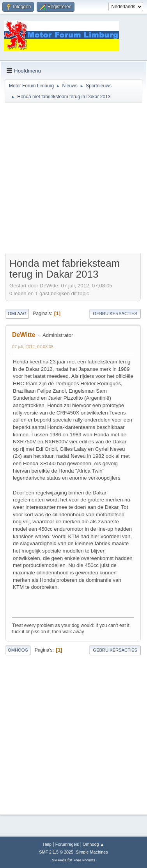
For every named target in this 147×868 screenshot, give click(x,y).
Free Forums (84, 860)
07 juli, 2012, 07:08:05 (33, 347)
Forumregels (67, 844)
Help (47, 844)
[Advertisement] (73, 179)
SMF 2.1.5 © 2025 (56, 852)
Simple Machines (92, 852)
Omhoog (18, 650)
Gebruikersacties (115, 314)
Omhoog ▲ (93, 844)
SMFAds (59, 860)
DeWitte (24, 335)
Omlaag (17, 314)
